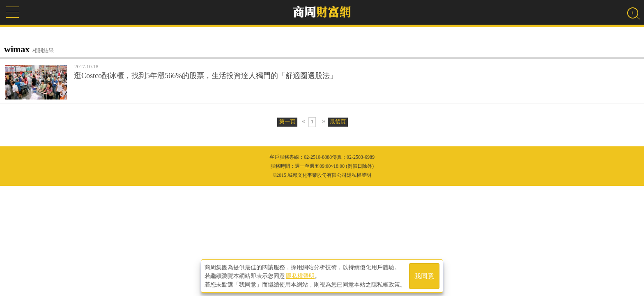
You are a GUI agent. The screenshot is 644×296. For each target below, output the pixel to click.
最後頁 (338, 121)
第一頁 (287, 121)
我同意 (424, 276)
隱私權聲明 (300, 276)
